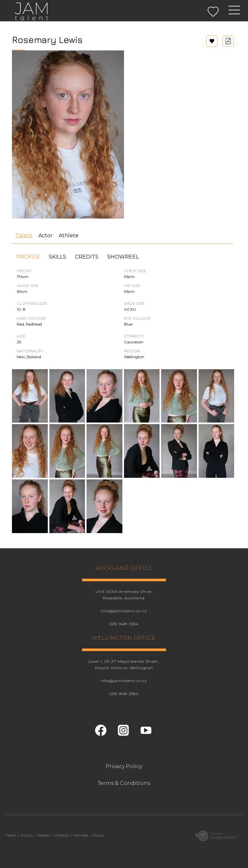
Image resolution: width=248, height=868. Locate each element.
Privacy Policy (124, 766)
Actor (46, 236)
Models (43, 835)
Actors (27, 835)
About (98, 835)
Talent (24, 236)
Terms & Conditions (124, 783)
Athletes (61, 835)
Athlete (69, 236)
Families (81, 835)
